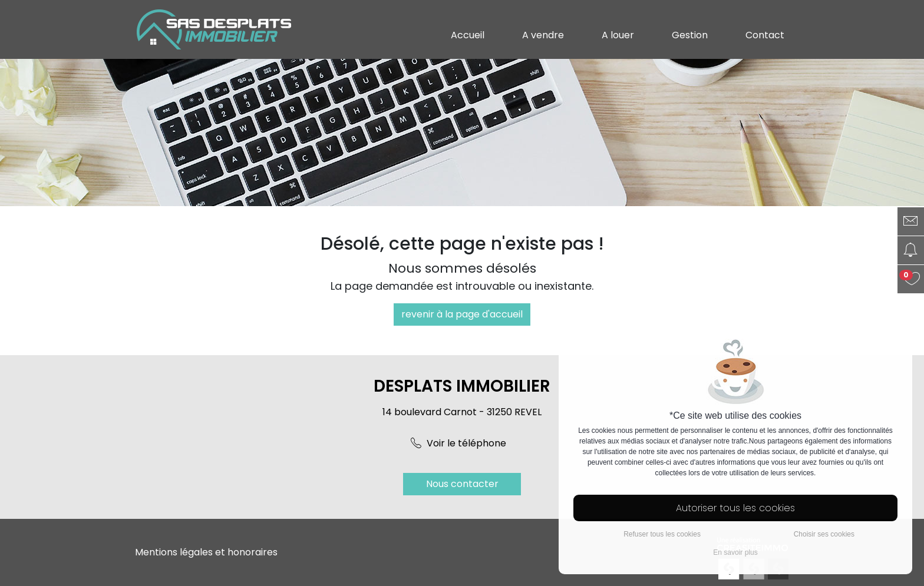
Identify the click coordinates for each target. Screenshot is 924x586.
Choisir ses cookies (824, 534)
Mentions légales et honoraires (206, 552)
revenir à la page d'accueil (462, 314)
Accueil (468, 35)
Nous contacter (462, 484)
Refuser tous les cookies (662, 534)
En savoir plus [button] (735, 552)
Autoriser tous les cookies (735, 508)
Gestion (690, 35)
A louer (618, 35)
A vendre (543, 35)
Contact (765, 35)
